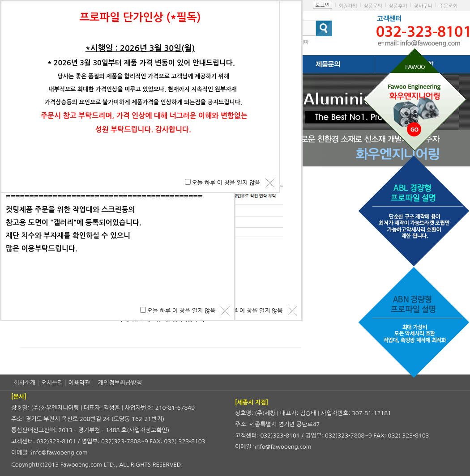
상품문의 (373, 6)
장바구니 (423, 6)
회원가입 (348, 6)
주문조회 (448, 6)
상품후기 (398, 6)
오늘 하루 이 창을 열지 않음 (249, 311)
